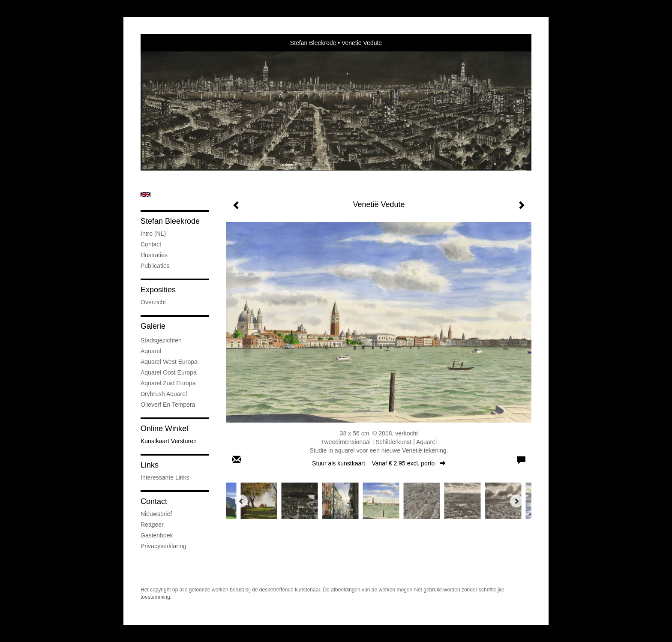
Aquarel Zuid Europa (168, 383)
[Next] (516, 501)
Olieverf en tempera (168, 405)
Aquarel (151, 351)
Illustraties (154, 255)
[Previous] (241, 501)
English (145, 195)
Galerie (153, 326)
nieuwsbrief (156, 514)
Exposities (158, 290)
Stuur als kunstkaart (379, 463)
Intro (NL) (153, 234)
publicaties (155, 266)
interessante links (165, 477)
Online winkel (164, 429)
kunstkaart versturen (169, 441)
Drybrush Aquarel (164, 394)
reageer (152, 525)
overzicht (153, 302)
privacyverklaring (163, 546)
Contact (151, 244)
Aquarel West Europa (169, 362)
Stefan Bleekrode (313, 43)
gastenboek (157, 535)
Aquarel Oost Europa (169, 372)
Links (150, 465)
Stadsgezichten (161, 340)
